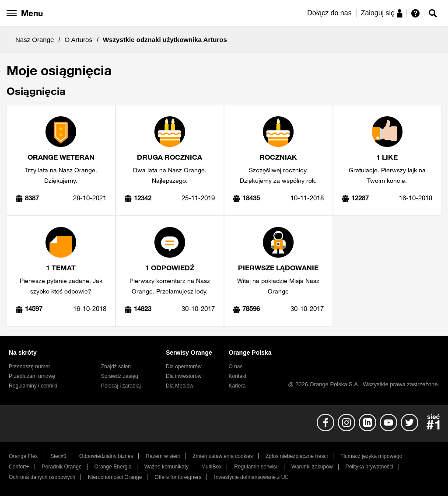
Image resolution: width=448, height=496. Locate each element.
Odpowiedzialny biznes (106, 456)
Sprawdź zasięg (120, 376)
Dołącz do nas (329, 13)
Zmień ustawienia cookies (223, 456)
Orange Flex (23, 456)
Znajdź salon (116, 367)
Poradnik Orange (62, 467)
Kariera (237, 386)
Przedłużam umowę (32, 376)
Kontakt (237, 376)
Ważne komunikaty (166, 467)
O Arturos (79, 40)
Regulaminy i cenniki (33, 386)
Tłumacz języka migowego (371, 456)
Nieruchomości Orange (115, 477)
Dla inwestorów (184, 376)
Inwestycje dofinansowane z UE (251, 477)
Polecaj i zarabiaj (121, 386)
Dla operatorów (184, 367)
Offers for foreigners (178, 477)
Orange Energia (113, 467)
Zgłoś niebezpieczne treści (297, 456)
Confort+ (19, 467)
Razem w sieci (163, 456)
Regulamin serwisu (256, 467)
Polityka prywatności (369, 467)
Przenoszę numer (30, 367)
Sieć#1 (58, 456)
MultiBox (211, 467)
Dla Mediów (180, 386)
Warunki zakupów (312, 467)
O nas (235, 367)
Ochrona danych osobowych (42, 477)
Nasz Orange (35, 40)
